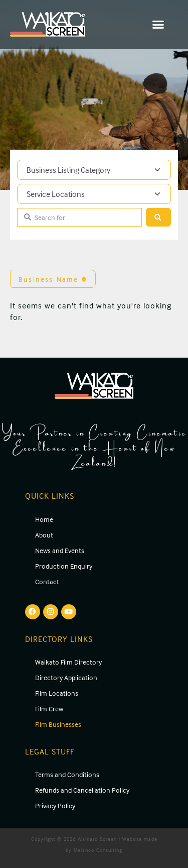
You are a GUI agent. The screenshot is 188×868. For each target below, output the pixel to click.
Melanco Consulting (98, 850)
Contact (47, 581)
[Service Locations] (94, 194)
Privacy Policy (55, 805)
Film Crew (49, 709)
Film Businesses (58, 724)
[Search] (158, 217)
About (44, 535)
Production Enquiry (64, 566)
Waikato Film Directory (68, 662)
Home (44, 519)
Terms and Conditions (67, 774)
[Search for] (79, 217)
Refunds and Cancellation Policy (82, 790)
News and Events (60, 550)
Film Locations (57, 693)
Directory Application (66, 677)
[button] (159, 25)
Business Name (53, 279)
